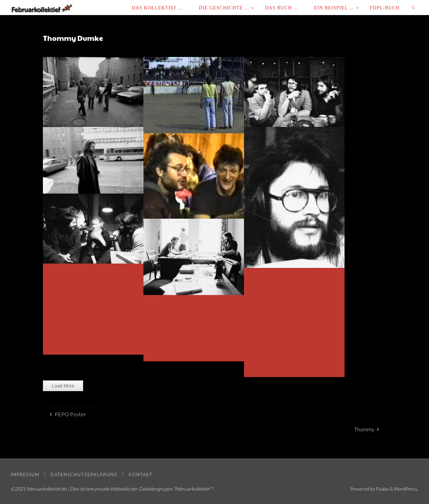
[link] (414, 8)
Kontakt (141, 475)
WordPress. (406, 489)
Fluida (381, 489)
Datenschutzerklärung (84, 475)
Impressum (25, 475)
